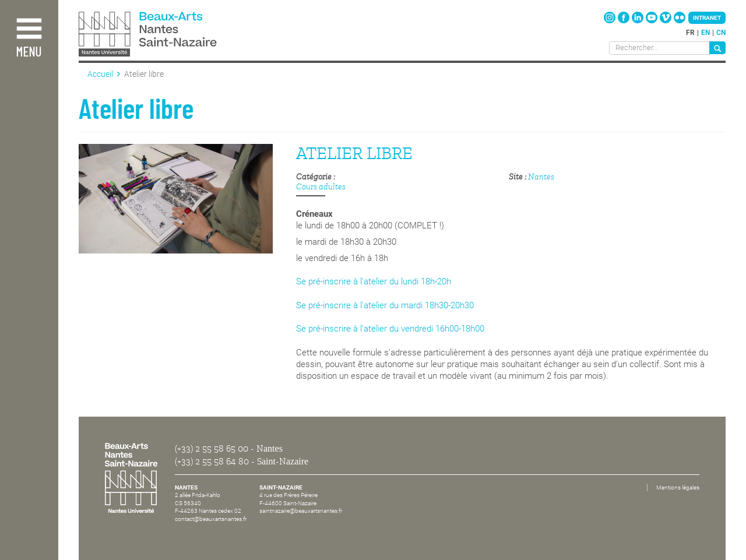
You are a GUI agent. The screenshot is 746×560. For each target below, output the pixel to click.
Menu (29, 53)
